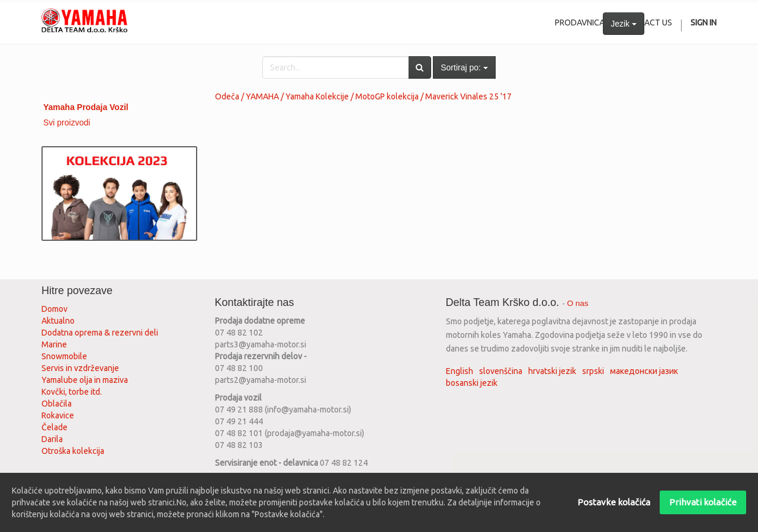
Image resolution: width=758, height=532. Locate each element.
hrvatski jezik (552, 371)
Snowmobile (64, 356)
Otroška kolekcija (73, 451)
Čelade (54, 427)
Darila (52, 439)
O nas (578, 303)
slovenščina (501, 371)
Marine (54, 344)
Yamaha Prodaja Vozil (86, 107)
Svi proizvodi (67, 122)
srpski (593, 371)
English (460, 371)
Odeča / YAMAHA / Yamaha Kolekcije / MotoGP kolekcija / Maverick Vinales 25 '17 (363, 96)
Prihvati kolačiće (703, 502)
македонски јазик (644, 371)
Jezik (624, 24)
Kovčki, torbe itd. (72, 392)
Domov (54, 309)
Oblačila (57, 404)
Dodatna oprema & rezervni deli (100, 333)
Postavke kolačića (614, 502)
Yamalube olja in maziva (85, 380)
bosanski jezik (472, 383)
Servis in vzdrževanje (80, 368)
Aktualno (58, 321)
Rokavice (58, 415)
